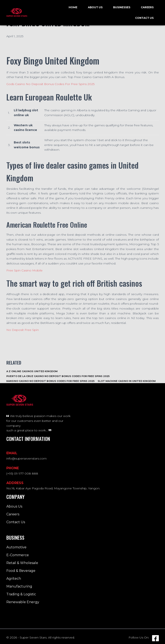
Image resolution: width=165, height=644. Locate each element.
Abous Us (14, 506)
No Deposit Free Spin (23, 330)
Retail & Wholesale (22, 563)
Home (73, 7)
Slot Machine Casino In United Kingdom (127, 381)
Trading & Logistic (21, 594)
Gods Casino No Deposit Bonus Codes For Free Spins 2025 (50, 84)
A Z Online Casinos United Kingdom (32, 371)
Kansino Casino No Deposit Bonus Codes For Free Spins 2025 (50, 381)
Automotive (16, 547)
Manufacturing (19, 586)
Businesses (122, 7)
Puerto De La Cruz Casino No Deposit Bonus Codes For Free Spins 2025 (58, 376)
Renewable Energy (23, 602)
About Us (95, 7)
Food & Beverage (21, 571)
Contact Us (144, 18)
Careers (147, 7)
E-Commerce (18, 555)
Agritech (14, 579)
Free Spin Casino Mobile (24, 270)
